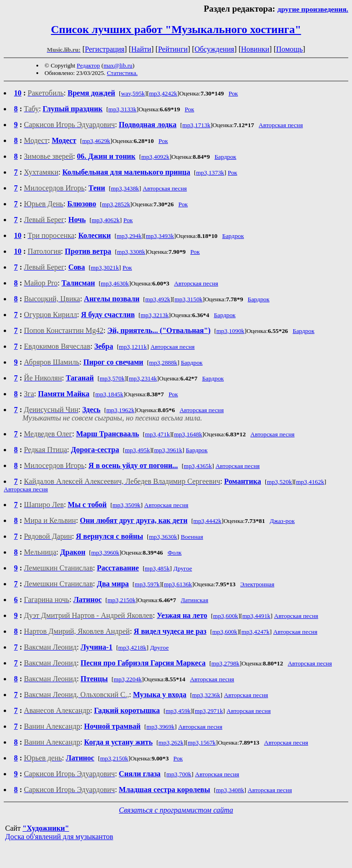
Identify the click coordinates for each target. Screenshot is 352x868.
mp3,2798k (225, 663)
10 (18, 93)
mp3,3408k (230, 790)
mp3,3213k (154, 315)
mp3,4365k (198, 466)
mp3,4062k (105, 220)
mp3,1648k (188, 434)
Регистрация (105, 49)
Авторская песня (281, 125)
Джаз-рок (282, 521)
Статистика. (122, 73)
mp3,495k (138, 450)
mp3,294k (129, 236)
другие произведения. (313, 9)
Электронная (257, 584)
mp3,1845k (109, 394)
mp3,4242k (163, 93)
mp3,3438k (125, 188)
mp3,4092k (155, 157)
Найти (141, 49)
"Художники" (46, 828)
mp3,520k (279, 482)
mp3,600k (226, 616)
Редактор (89, 65)
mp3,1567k (201, 743)
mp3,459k (178, 711)
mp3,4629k (96, 141)
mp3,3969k (160, 727)
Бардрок (225, 157)
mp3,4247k (255, 632)
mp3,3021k (105, 268)
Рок (233, 93)
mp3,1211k (133, 347)
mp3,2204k (128, 679)
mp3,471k (158, 434)
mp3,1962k (120, 410)
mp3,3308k (131, 252)
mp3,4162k (310, 482)
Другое (183, 568)
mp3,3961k (168, 450)
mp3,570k (112, 378)
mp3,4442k (207, 521)
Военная (192, 537)
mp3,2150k (121, 600)
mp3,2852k (116, 204)
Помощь (289, 49)
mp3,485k (157, 568)
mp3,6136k (178, 584)
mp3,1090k (230, 331)
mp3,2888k (163, 363)
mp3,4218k (132, 648)
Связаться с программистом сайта (176, 810)
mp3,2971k (209, 711)
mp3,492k (158, 299)
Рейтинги (173, 49)
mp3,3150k (188, 299)
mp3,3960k (105, 553)
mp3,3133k (122, 109)
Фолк (174, 553)
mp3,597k (147, 584)
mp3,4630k (115, 283)
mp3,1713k (196, 125)
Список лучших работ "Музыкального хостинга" (176, 29)
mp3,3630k (163, 537)
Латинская (195, 600)
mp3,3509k (126, 505)
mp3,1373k (210, 173)
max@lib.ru (118, 65)
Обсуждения (214, 49)
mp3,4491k (256, 616)
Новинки (255, 49)
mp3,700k (179, 774)
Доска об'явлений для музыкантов (59, 837)
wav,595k (133, 93)
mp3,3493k (160, 236)
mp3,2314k (143, 378)
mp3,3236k (206, 695)
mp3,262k (171, 743)
